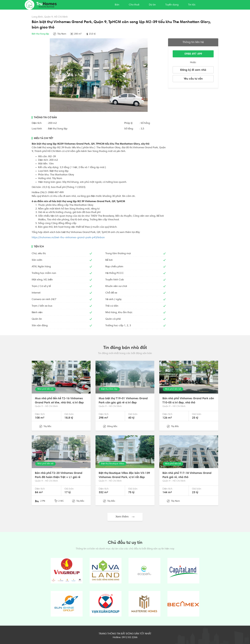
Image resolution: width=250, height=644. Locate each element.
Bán (117, 5)
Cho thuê (134, 5)
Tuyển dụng (172, 5)
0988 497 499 (193, 54)
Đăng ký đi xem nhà (193, 70)
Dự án (152, 5)
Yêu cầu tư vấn (193, 79)
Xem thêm (125, 517)
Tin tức (192, 5)
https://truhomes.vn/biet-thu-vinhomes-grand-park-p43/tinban (68, 238)
